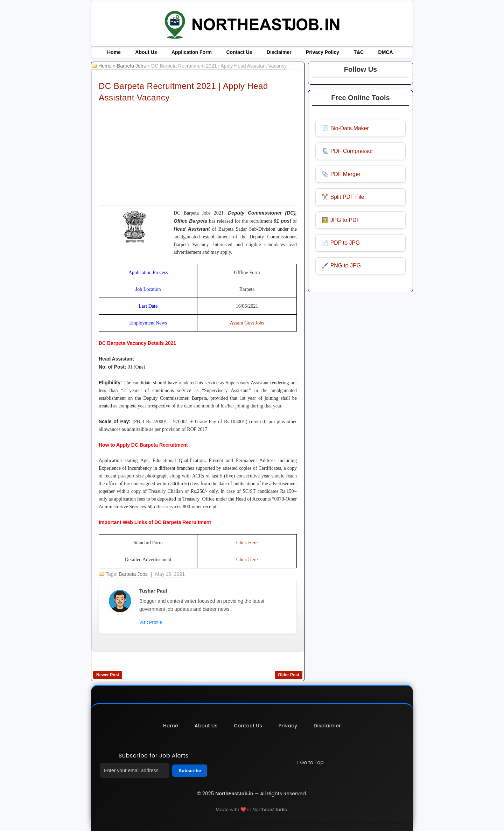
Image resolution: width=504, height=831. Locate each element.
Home (114, 52)
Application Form (192, 52)
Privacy (288, 726)
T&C (359, 52)
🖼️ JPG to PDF (341, 221)
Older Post (289, 675)
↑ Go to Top (310, 762)
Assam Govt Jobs (247, 323)
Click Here (247, 543)
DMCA (386, 52)
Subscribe (190, 771)
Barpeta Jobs (131, 66)
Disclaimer (279, 52)
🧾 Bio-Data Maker (346, 128)
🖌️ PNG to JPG (342, 267)
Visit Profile (151, 622)
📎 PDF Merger (342, 174)
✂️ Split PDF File (343, 198)
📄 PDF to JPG (341, 244)
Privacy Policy (323, 52)
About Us (146, 52)
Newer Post (108, 675)
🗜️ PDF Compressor (348, 151)
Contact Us (239, 52)
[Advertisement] (198, 153)
